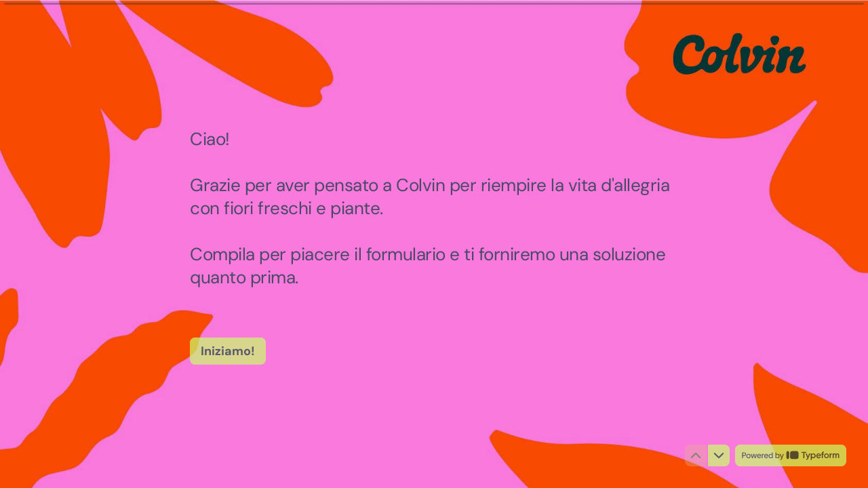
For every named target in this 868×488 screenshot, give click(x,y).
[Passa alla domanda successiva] (719, 455)
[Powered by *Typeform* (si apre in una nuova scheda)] (791, 455)
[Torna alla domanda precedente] (696, 455)
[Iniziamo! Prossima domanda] (228, 350)
